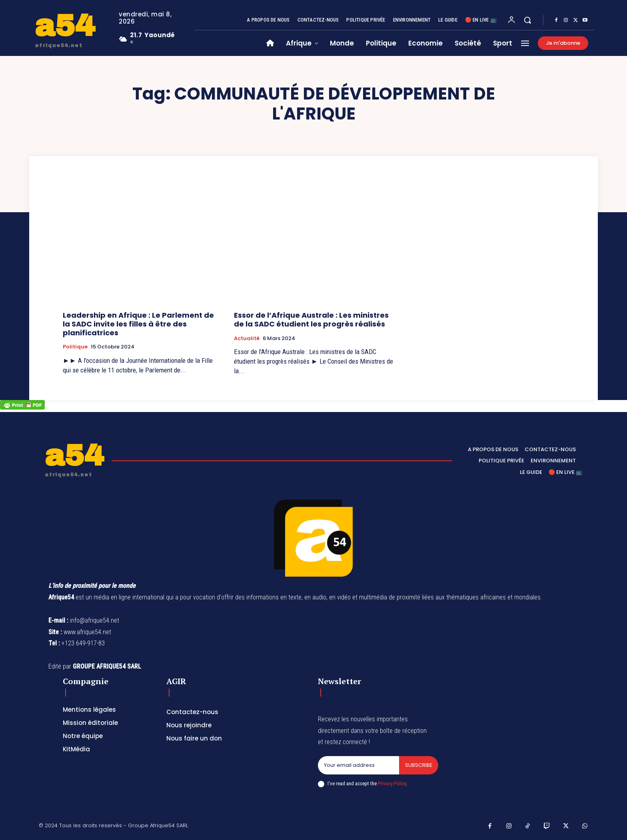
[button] (527, 20)
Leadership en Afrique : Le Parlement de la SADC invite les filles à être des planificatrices (138, 324)
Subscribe (418, 765)
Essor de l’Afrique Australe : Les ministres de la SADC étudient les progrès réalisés (311, 319)
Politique (75, 347)
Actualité (247, 338)
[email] (358, 765)
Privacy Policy (392, 783)
